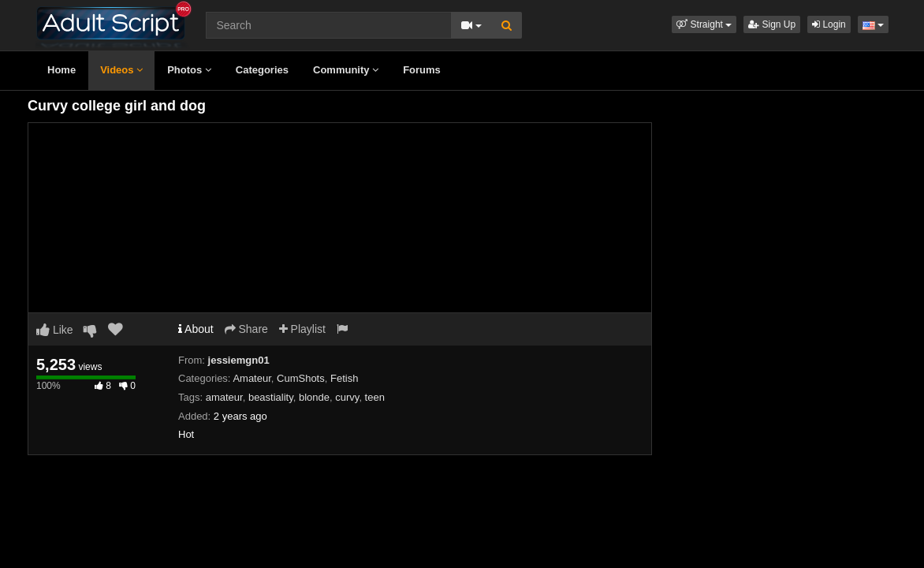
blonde (314, 397)
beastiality (271, 397)
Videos (121, 70)
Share (246, 329)
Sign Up (772, 24)
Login (829, 24)
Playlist (302, 329)
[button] (704, 24)
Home (61, 70)
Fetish (344, 378)
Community (346, 70)
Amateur (251, 378)
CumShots (301, 378)
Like (55, 330)
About (196, 329)
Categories (262, 70)
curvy (347, 397)
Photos (189, 70)
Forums (422, 70)
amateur (224, 397)
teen (375, 397)
